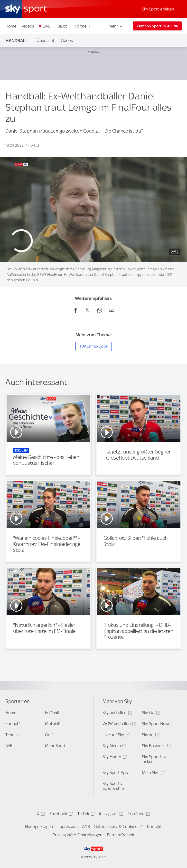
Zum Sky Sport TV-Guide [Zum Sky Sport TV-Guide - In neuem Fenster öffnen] (157, 26)
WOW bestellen (119, 724)
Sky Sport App (115, 772)
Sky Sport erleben (158, 9)
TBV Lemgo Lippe (94, 346)
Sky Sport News (156, 723)
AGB (86, 827)
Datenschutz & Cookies (118, 827)
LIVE (47, 26)
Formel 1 (82, 26)
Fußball (62, 26)
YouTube (138, 815)
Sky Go (150, 713)
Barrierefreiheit (121, 835)
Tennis (11, 735)
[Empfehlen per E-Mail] (112, 310)
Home (11, 26)
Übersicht (46, 40)
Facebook (60, 815)
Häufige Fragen (39, 827)
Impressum (68, 827)
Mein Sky (152, 773)
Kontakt (154, 827)
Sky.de (150, 736)
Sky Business (156, 747)
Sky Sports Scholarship (113, 786)
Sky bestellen (117, 713)
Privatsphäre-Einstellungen (78, 835)
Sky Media (114, 747)
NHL (9, 746)
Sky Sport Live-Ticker (155, 759)
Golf (49, 735)
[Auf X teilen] (87, 310)
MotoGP (53, 723)
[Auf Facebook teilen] (75, 310)
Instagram (110, 815)
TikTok (85, 815)
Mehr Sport (55, 746)
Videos (28, 26)
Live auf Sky (115, 736)
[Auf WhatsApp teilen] (100, 310)
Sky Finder (114, 757)
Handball (17, 41)
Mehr (116, 26)
